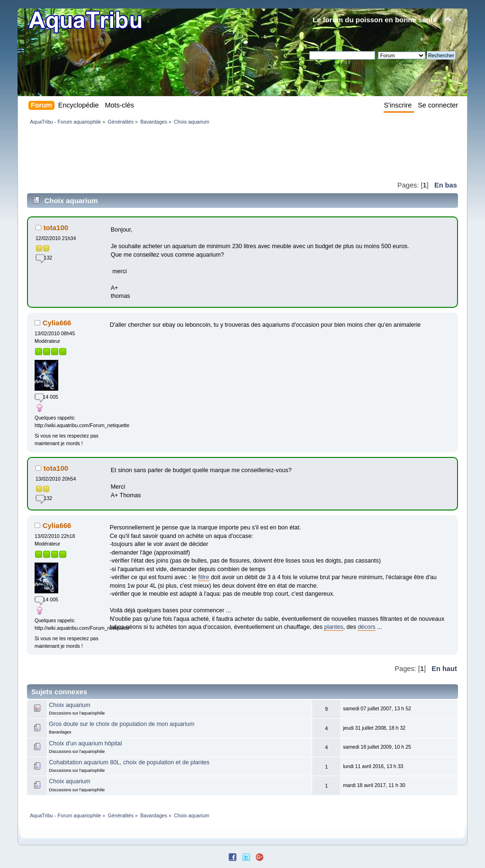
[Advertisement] (199, 152)
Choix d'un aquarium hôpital (85, 743)
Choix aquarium (69, 705)
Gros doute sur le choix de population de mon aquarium (121, 724)
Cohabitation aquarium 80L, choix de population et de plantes (129, 762)
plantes (333, 627)
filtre (204, 577)
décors (366, 627)
